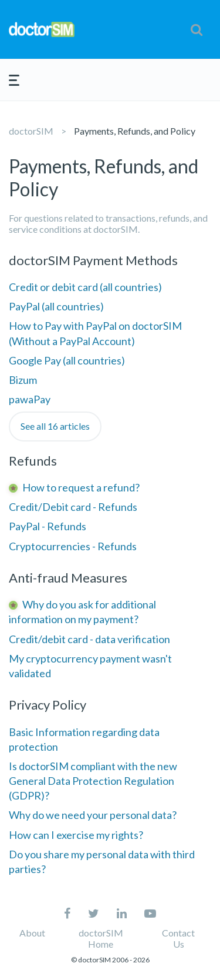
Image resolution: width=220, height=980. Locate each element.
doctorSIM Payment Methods (93, 260)
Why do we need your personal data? (93, 815)
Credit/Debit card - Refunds (73, 507)
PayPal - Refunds (48, 526)
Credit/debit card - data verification (89, 639)
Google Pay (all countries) (67, 360)
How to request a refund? (81, 487)
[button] (197, 29)
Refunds (33, 461)
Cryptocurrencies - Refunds (73, 546)
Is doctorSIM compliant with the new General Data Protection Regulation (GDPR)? (93, 781)
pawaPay (30, 399)
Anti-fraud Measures (68, 578)
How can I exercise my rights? (76, 835)
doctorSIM (31, 131)
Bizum (23, 380)
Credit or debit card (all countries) (85, 287)
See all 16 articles (55, 426)
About (32, 933)
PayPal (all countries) (56, 306)
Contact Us (178, 938)
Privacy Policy (48, 705)
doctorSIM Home (101, 938)
